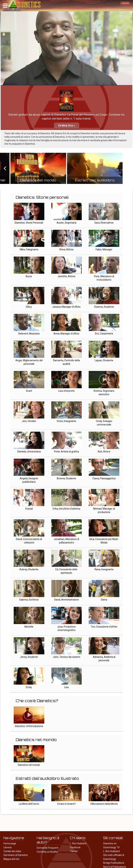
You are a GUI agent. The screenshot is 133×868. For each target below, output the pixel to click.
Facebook (75, 847)
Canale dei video (12, 851)
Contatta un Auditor (48, 852)
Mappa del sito (11, 859)
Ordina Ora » (67, 125)
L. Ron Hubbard (78, 843)
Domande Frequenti (48, 848)
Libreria (8, 847)
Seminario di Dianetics (16, 855)
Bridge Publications (114, 863)
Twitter (74, 851)
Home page (10, 843)
